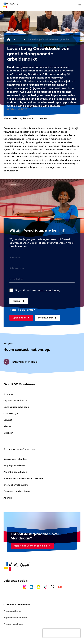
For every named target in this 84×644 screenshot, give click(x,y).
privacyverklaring (50, 290)
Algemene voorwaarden (15, 617)
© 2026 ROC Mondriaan (17, 605)
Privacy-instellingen (13, 624)
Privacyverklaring (12, 611)
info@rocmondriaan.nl (21, 362)
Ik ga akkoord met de (38, 290)
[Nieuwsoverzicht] (19, 39)
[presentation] (62, 633)
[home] (11, 5)
